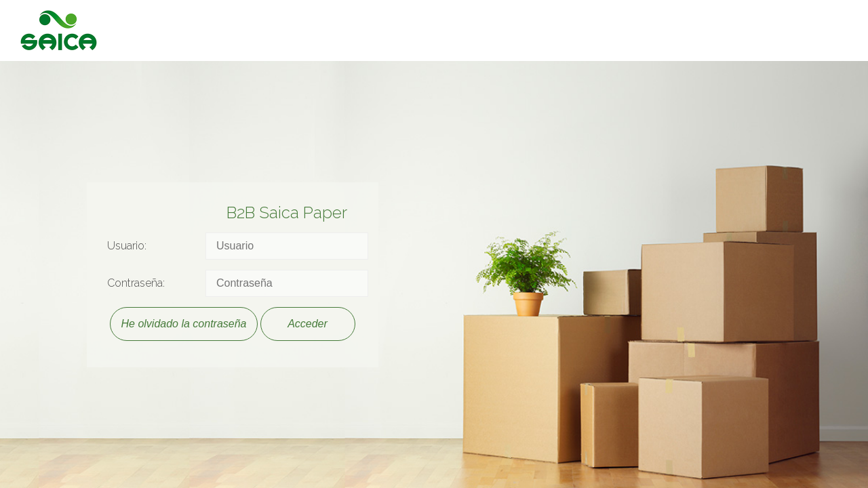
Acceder (308, 324)
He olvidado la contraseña (183, 324)
